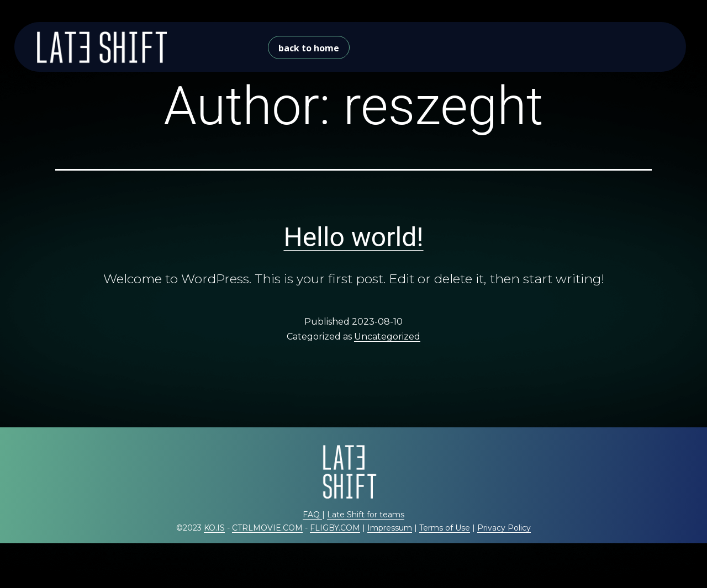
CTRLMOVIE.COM (267, 528)
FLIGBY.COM (335, 528)
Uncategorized (387, 337)
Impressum (390, 528)
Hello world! (353, 237)
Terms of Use (445, 528)
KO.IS (214, 528)
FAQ (312, 515)
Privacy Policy (504, 528)
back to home (309, 48)
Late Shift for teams (366, 515)
